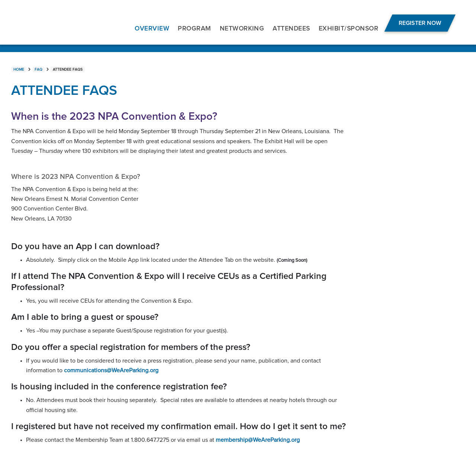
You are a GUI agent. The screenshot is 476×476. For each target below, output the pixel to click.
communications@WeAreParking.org (111, 370)
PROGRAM (194, 29)
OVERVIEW (152, 29)
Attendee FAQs (68, 70)
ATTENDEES (291, 29)
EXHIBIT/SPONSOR (348, 29)
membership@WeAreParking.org (258, 440)
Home (19, 70)
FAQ (38, 70)
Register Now (420, 23)
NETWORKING (242, 29)
